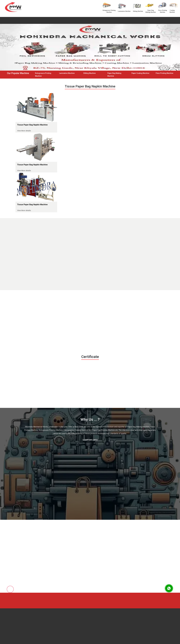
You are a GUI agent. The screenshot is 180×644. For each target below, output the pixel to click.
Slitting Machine (89, 73)
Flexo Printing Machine (164, 73)
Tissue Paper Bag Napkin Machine (32, 125)
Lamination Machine (67, 73)
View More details (24, 131)
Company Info (90, 440)
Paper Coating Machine (140, 73)
